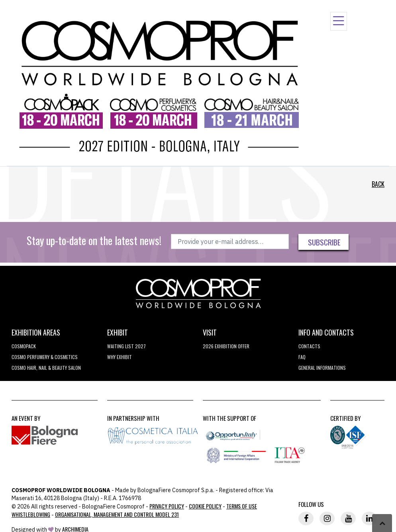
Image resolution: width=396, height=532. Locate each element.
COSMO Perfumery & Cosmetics (45, 357)
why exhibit (120, 357)
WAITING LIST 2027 (126, 346)
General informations (322, 368)
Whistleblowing (31, 514)
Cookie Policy (205, 506)
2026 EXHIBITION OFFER (226, 346)
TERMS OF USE (242, 506)
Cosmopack (24, 346)
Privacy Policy (167, 506)
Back (378, 184)
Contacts (309, 346)
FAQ (302, 357)
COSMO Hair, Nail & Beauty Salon (46, 368)
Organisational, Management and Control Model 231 (117, 514)
